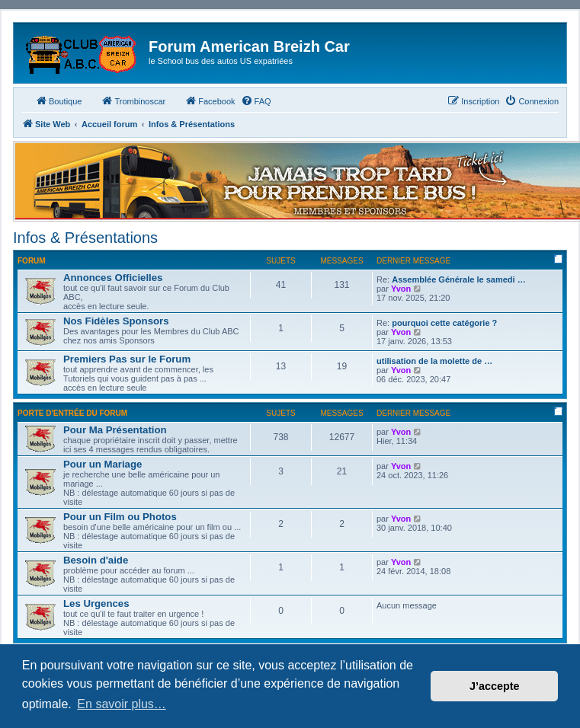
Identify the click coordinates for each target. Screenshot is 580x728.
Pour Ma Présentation (115, 430)
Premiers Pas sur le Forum (127, 359)
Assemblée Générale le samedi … (458, 279)
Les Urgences (96, 603)
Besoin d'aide (96, 560)
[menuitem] (256, 101)
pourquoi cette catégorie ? (444, 323)
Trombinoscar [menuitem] (133, 101)
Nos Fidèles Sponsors (116, 321)
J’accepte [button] (495, 686)
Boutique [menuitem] (58, 101)
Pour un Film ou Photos (120, 517)
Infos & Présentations (85, 238)
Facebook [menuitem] (210, 101)
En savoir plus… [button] (122, 704)
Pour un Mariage (103, 464)
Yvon (401, 289)
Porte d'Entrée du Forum (72, 413)
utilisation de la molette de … (434, 361)
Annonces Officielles (113, 278)
